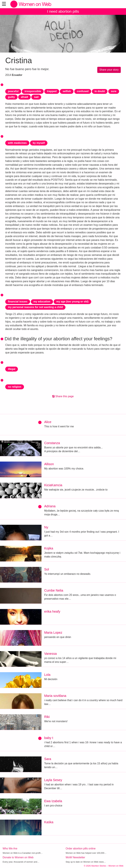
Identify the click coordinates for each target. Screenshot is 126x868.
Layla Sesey (53, 780)
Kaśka (49, 822)
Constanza (52, 443)
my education (42, 302)
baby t (49, 738)
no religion (15, 387)
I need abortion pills (63, 11)
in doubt (100, 91)
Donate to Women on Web (18, 857)
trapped (52, 91)
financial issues (18, 302)
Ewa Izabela (53, 801)
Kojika (49, 548)
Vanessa (50, 654)
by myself (39, 143)
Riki (47, 717)
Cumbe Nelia (54, 590)
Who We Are (10, 849)
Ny (46, 527)
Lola (47, 675)
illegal (12, 369)
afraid (24, 97)
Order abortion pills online (81, 849)
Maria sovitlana (55, 696)
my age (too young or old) (72, 302)
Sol (47, 569)
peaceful (13, 91)
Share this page (63, 396)
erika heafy (52, 611)
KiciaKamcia (53, 485)
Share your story (109, 70)
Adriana (50, 506)
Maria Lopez (53, 633)
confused (83, 91)
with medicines (17, 143)
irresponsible (33, 91)
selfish (67, 91)
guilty (11, 97)
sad (36, 97)
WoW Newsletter (75, 857)
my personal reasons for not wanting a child (35, 307)
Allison (49, 464)
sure (114, 91)
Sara (48, 759)
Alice (48, 422)
